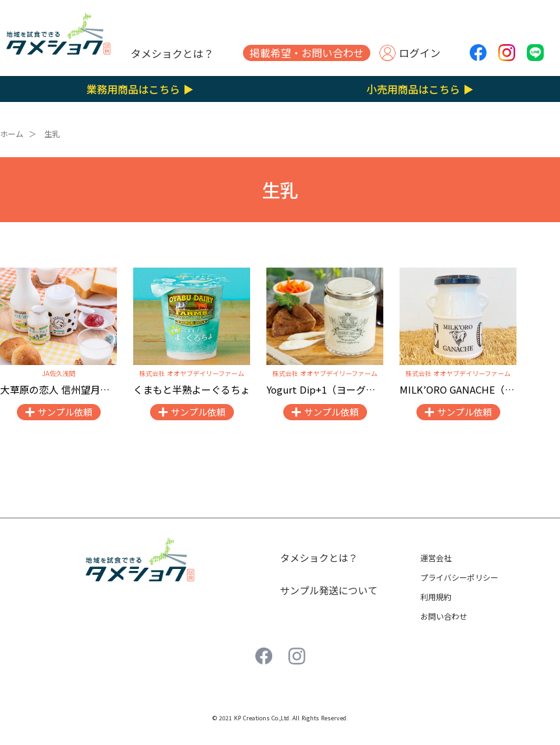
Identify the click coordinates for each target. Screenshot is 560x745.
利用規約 (436, 597)
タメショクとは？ (172, 53)
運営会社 (436, 558)
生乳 (52, 133)
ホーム (12, 133)
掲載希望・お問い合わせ (307, 53)
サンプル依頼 (65, 412)
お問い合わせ (444, 616)
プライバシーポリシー (459, 577)
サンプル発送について (329, 590)
